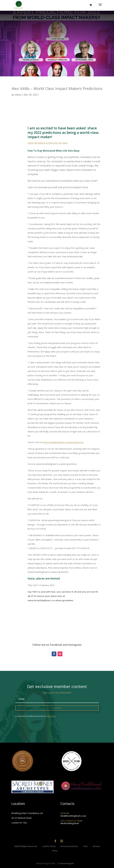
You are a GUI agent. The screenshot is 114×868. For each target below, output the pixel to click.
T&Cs (86, 846)
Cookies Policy (49, 846)
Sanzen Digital (67, 863)
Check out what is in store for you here (48, 143)
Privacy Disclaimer (70, 846)
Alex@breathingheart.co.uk (73, 816)
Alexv (18, 95)
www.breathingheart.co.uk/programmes (63, 442)
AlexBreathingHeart (70, 823)
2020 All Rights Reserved (26, 846)
